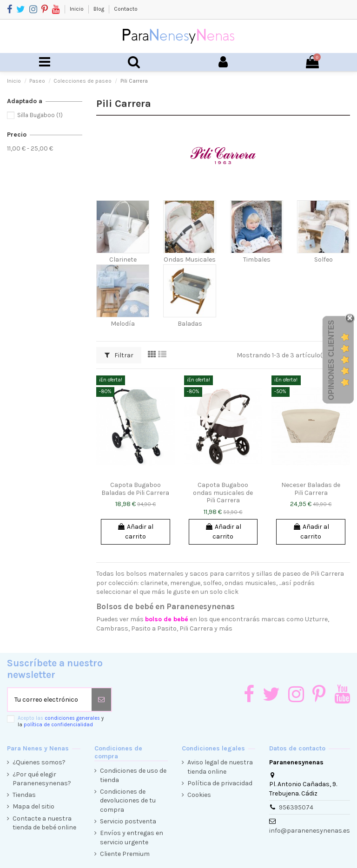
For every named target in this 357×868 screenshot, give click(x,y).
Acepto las (61, 721)
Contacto (126, 9)
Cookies (199, 795)
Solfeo (324, 260)
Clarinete (123, 260)
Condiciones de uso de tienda (133, 775)
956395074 (296, 807)
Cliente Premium (125, 854)
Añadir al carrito (135, 532)
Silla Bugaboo (40, 115)
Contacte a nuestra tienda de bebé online (44, 823)
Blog (99, 9)
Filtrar (119, 355)
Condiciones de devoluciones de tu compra (128, 801)
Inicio (77, 9)
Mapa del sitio (33, 806)
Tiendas (24, 795)
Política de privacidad (220, 783)
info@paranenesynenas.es (310, 831)
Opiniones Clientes (331, 360)
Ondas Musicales (190, 260)
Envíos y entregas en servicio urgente (132, 838)
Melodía (123, 324)
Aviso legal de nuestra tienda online (220, 767)
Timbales (257, 260)
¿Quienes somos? (39, 762)
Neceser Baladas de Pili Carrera (311, 489)
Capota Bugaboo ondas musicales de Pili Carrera (223, 493)
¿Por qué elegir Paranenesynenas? (42, 779)
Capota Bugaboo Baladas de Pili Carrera (135, 489)
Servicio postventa (128, 821)
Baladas (190, 324)
